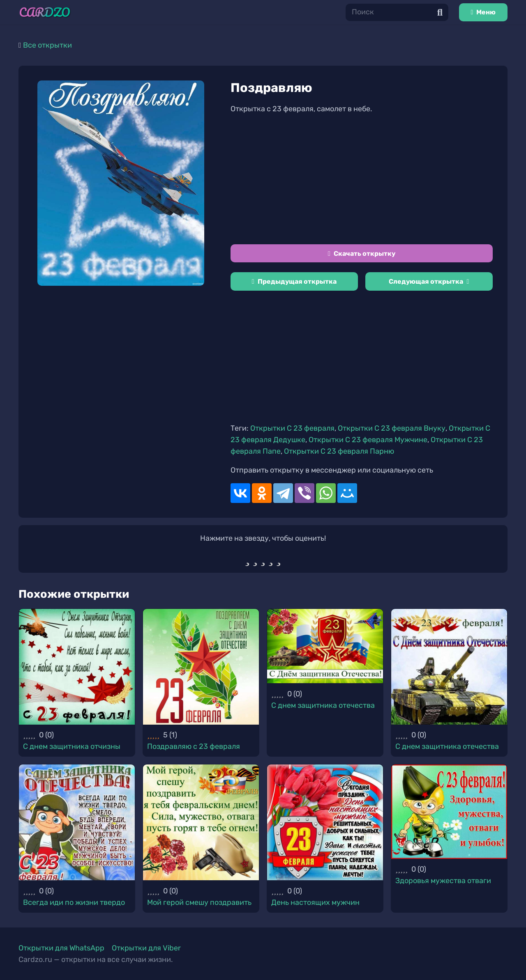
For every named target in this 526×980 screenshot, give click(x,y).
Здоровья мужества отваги (443, 881)
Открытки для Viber (146, 948)
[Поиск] (397, 12)
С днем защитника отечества (323, 705)
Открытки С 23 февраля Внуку (392, 428)
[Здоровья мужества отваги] (449, 811)
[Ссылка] (45, 12)
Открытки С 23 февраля (292, 428)
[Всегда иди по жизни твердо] (77, 822)
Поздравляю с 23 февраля (194, 746)
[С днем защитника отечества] (325, 646)
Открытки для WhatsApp (61, 948)
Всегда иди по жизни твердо (74, 902)
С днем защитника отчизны (72, 746)
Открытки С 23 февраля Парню (339, 451)
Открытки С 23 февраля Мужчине (368, 440)
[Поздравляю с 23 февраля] (201, 667)
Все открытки (47, 45)
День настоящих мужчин (315, 902)
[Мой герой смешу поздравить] (201, 822)
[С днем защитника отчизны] (77, 667)
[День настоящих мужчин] (325, 822)
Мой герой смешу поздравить (199, 902)
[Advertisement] (362, 179)
